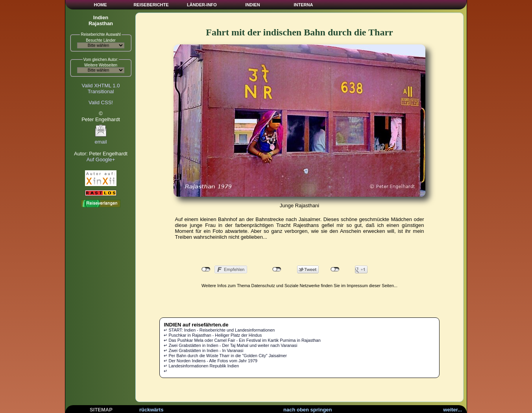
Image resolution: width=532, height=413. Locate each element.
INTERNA (304, 5)
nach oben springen (308, 410)
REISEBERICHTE (151, 5)
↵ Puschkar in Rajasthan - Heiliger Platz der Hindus (213, 335)
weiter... (453, 410)
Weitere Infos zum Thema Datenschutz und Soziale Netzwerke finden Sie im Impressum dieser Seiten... (299, 286)
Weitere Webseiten (101, 65)
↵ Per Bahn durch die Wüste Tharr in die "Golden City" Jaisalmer (225, 356)
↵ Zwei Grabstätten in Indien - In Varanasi (203, 350)
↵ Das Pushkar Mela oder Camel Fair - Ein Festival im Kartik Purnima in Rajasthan (242, 340)
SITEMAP (101, 410)
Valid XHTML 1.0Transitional (101, 88)
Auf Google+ (101, 159)
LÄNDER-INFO (202, 5)
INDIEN (252, 5)
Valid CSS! (101, 102)
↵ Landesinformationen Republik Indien (201, 366)
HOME (101, 5)
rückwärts (151, 410)
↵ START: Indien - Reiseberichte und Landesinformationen (219, 330)
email (101, 139)
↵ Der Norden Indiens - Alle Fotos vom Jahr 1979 (211, 361)
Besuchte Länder (101, 40)
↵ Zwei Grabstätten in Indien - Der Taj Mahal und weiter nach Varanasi (230, 345)
